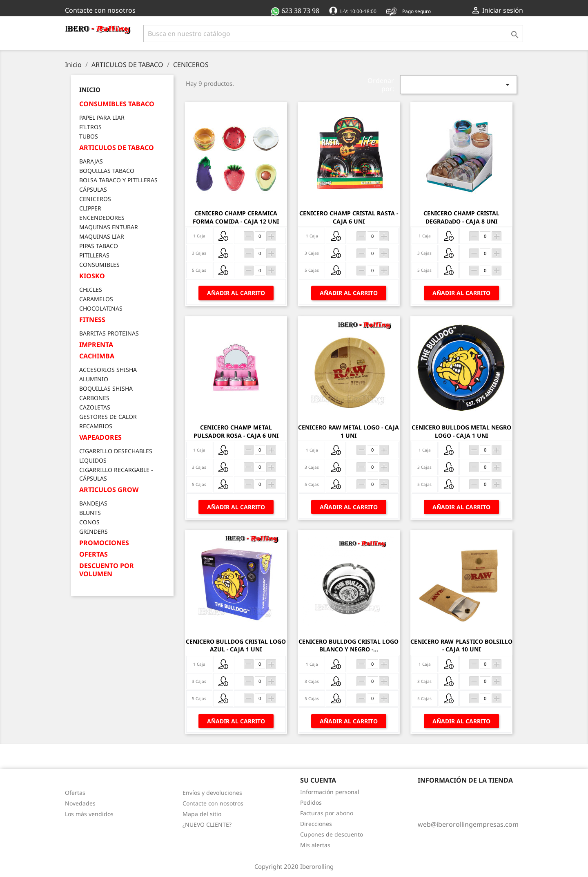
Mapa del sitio (202, 814)
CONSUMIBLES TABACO (117, 104)
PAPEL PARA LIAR (102, 117)
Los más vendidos (89, 814)
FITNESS (92, 320)
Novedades (80, 803)
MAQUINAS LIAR (102, 236)
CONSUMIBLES (99, 265)
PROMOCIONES (104, 543)
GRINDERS (94, 531)
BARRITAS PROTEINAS (109, 333)
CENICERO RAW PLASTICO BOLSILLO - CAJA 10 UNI (461, 645)
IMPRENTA (96, 345)
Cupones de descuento (332, 834)
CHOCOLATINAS (101, 308)
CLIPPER (90, 208)
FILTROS (90, 127)
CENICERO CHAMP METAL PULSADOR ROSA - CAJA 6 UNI (236, 431)
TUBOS (89, 136)
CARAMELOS (96, 299)
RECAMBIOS (96, 426)
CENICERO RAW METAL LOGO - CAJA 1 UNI (349, 431)
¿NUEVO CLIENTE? (207, 824)
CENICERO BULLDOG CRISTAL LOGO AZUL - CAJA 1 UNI (236, 645)
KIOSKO (92, 276)
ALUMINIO (94, 379)
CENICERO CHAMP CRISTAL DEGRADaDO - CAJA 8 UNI (461, 217)
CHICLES (91, 290)
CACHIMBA (97, 356)
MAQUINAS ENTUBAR (109, 227)
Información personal (330, 792)
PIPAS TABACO (99, 246)
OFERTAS (94, 554)
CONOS (89, 522)
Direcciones (316, 824)
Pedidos (311, 802)
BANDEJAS (93, 503)
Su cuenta (318, 780)
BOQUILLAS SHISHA (106, 388)
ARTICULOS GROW (109, 490)
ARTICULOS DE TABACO (117, 148)
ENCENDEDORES (102, 218)
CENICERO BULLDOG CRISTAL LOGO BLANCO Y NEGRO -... (349, 645)
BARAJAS (91, 161)
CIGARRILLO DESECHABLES (116, 451)
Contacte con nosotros (100, 10)
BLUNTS (90, 513)
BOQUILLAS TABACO (107, 171)
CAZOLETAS (95, 407)
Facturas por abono (327, 813)
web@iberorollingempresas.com (468, 824)
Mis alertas (315, 845)
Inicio (90, 89)
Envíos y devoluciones (212, 793)
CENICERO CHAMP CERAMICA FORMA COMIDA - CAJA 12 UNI (236, 217)
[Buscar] (333, 34)
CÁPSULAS (93, 189)
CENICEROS (95, 199)
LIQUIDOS (93, 460)
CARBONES (94, 398)
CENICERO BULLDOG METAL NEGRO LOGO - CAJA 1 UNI (461, 431)
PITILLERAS (94, 255)
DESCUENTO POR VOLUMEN (107, 570)
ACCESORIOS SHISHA (108, 370)
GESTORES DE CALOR (108, 417)
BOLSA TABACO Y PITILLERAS (118, 180)
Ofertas (75, 793)
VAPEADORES (100, 437)
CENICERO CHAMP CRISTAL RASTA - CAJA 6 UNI (349, 217)
